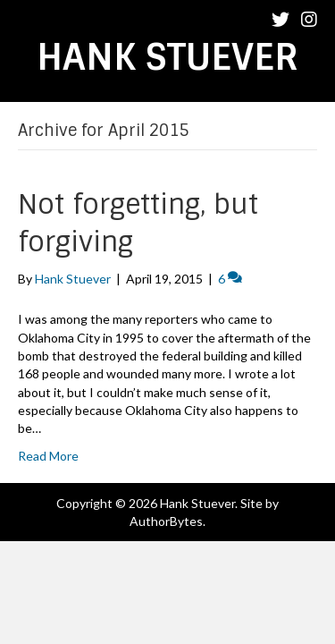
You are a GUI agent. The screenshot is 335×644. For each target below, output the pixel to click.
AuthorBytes (166, 521)
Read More (48, 456)
